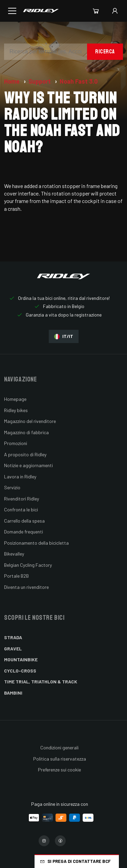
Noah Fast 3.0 (79, 81)
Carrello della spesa (24, 521)
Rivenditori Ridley (22, 499)
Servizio (12, 487)
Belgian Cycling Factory (28, 565)
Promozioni (16, 443)
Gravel (13, 649)
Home (13, 81)
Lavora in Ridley (20, 476)
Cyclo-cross (20, 671)
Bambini (13, 693)
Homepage (15, 399)
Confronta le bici (21, 509)
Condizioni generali (59, 747)
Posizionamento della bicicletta (36, 543)
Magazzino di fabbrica (26, 432)
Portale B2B (16, 576)
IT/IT (64, 336)
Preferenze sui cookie (59, 770)
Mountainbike (21, 659)
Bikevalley (14, 554)
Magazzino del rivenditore (30, 421)
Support (40, 81)
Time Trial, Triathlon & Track (41, 682)
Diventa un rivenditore (26, 587)
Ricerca (105, 52)
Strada (13, 637)
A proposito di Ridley (25, 454)
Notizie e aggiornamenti (28, 465)
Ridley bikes (16, 410)
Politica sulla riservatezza (60, 759)
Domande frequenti (24, 532)
